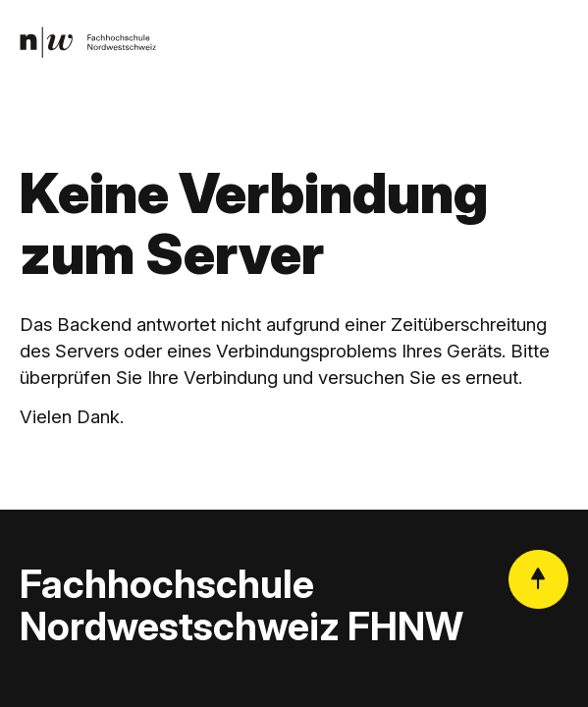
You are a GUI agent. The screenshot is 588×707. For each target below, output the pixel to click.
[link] (87, 42)
